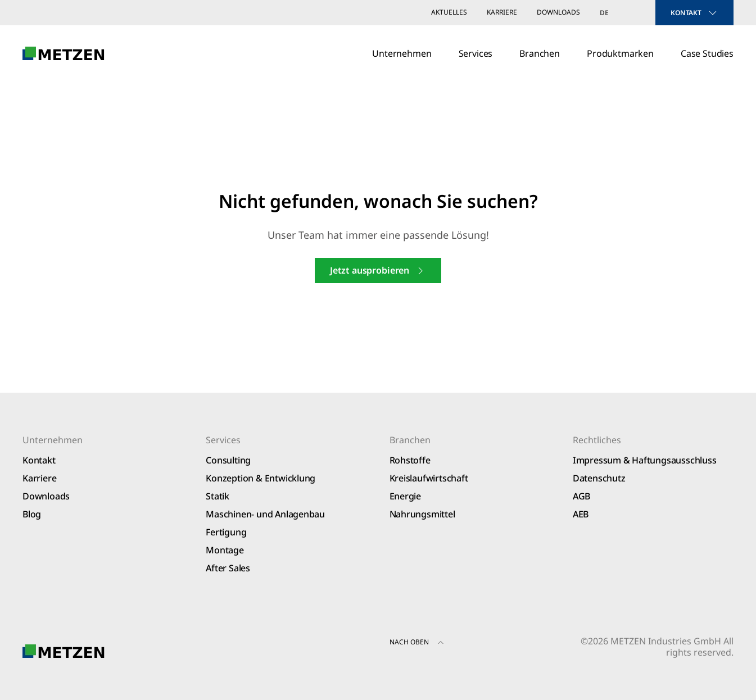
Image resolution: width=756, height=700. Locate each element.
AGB (581, 496)
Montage (225, 550)
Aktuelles (449, 12)
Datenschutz (599, 478)
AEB (581, 514)
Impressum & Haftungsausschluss (645, 460)
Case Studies (707, 53)
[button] (441, 644)
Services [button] (476, 53)
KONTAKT (694, 13)
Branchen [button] (540, 53)
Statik (218, 496)
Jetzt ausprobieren (378, 270)
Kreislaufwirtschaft (429, 478)
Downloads (558, 12)
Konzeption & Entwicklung (261, 478)
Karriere (502, 12)
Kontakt (39, 460)
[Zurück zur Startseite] (64, 53)
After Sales (228, 568)
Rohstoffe (410, 460)
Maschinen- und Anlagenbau (265, 514)
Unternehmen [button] (402, 53)
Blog (32, 514)
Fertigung (226, 532)
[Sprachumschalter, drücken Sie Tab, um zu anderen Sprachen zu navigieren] (618, 13)
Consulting (228, 460)
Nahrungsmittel (422, 514)
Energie (406, 496)
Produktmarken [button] (620, 53)
